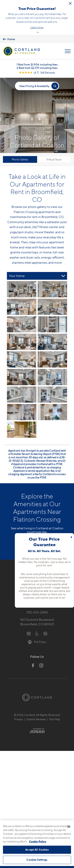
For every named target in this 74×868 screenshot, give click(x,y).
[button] (36, 32)
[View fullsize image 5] (52, 324)
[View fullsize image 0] (22, 289)
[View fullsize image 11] (52, 377)
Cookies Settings (37, 860)
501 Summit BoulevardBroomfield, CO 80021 (37, 622)
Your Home (17, 276)
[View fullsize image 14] (22, 412)
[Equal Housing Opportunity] (29, 633)
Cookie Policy (38, 841)
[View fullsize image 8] (22, 359)
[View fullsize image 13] (52, 395)
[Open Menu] (68, 51)
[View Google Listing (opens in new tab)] (37, 72)
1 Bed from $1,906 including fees (37, 64)
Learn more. (37, 27)
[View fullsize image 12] (22, 395)
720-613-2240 (37, 612)
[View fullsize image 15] (52, 412)
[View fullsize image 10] (22, 377)
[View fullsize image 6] (22, 342)
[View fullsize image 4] (22, 324)
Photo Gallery (20, 159)
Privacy (19, 719)
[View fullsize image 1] (52, 289)
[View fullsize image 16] (22, 430)
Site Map (55, 719)
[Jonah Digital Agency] (37, 731)
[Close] (69, 827)
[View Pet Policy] (37, 642)
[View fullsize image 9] (52, 359)
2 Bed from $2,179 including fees (37, 68)
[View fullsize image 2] (22, 307)
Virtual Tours (54, 159)
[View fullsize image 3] (52, 307)
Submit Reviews (36, 719)
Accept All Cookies (37, 850)
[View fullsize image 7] (52, 342)
